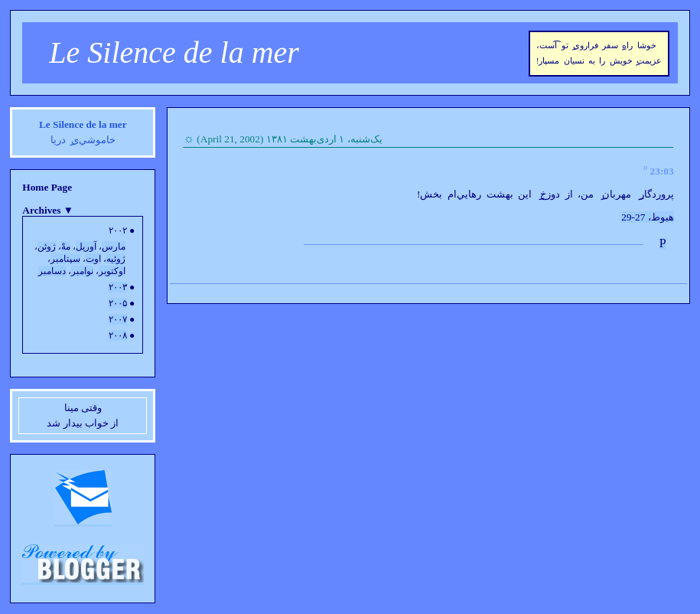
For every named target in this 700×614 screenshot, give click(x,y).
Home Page (47, 187)
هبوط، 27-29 (647, 217)
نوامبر (82, 271)
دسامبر (52, 271)
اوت (93, 259)
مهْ (66, 247)
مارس (114, 247)
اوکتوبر (112, 271)
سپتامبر (65, 259)
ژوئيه (116, 259)
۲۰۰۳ (118, 287)
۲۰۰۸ (118, 335)
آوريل (86, 247)
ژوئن (47, 247)
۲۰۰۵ (118, 303)
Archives (48, 210)
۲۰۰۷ (118, 319)
